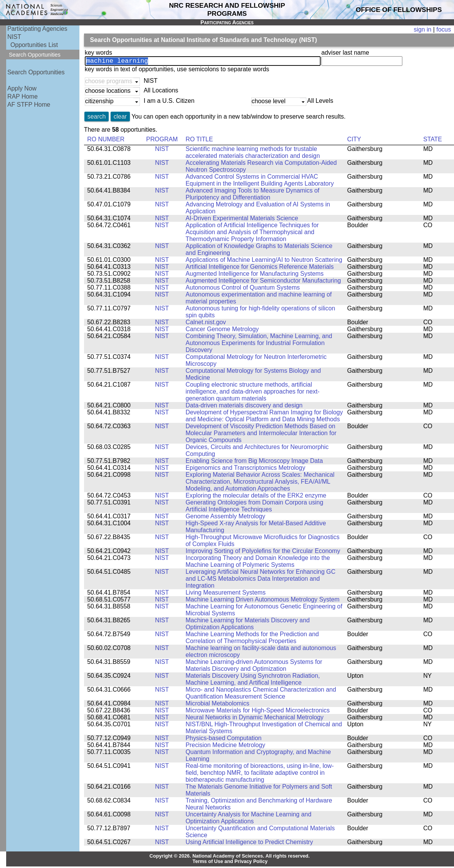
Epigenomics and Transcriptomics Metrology (246, 469)
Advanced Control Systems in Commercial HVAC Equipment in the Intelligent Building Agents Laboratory (260, 182)
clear (120, 118)
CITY (354, 141)
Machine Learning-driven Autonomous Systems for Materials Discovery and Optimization (254, 667)
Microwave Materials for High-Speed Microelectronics (258, 712)
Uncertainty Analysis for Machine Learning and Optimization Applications (249, 819)
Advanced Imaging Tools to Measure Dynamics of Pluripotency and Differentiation (253, 195)
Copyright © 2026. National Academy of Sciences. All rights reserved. (230, 858)
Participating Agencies (37, 29)
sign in (423, 29)
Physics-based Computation (224, 740)
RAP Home (23, 96)
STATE (433, 141)
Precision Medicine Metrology (226, 747)
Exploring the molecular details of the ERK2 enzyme (256, 497)
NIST (14, 37)
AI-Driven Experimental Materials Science (242, 220)
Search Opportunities (36, 72)
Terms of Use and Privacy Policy (230, 863)
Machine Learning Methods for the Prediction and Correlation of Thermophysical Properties (252, 639)
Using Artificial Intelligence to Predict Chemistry (250, 844)
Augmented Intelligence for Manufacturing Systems (255, 275)
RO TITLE (199, 141)
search (97, 118)
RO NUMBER (106, 141)
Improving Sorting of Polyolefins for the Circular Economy (263, 552)
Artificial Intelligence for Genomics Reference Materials (260, 268)
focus (444, 29)
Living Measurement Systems (226, 594)
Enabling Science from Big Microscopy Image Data (254, 462)
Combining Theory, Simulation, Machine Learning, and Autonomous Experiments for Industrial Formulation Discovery (259, 344)
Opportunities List (34, 45)
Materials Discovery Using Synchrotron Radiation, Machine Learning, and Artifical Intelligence (253, 681)
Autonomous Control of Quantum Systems (243, 289)
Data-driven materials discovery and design (244, 407)
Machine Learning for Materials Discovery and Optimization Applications (248, 625)
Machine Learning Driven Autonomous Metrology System (263, 601)
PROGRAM (162, 141)
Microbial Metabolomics (218, 705)
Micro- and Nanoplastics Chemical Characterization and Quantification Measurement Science (261, 695)
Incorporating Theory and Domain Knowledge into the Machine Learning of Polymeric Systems (258, 563)
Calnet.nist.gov (206, 324)
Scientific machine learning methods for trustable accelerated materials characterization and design (253, 154)
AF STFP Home (29, 105)
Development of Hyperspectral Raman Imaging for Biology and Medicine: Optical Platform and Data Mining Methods (264, 417)
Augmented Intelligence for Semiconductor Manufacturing (263, 282)
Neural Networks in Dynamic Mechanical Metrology (255, 719)
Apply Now (22, 88)
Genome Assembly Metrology (226, 518)
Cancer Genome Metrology (222, 331)
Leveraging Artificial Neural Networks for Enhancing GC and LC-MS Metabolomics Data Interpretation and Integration (261, 580)
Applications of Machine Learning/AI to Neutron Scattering (264, 261)
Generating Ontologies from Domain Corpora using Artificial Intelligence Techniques (255, 507)
